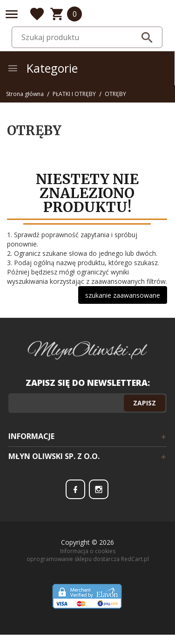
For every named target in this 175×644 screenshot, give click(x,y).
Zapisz (145, 403)
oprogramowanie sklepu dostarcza (73, 559)
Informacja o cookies (88, 551)
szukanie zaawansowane (123, 295)
